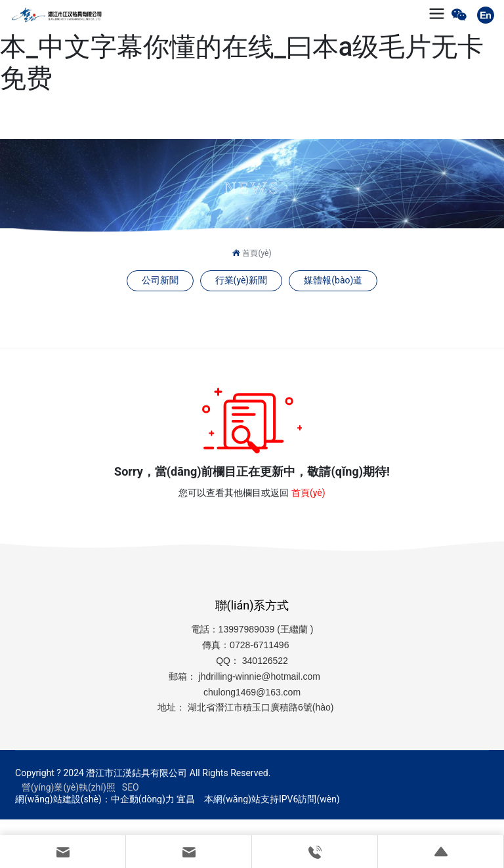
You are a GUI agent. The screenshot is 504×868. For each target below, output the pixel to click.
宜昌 (186, 799)
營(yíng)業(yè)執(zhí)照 (69, 787)
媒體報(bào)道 (333, 280)
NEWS (252, 188)
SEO (131, 787)
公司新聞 (160, 280)
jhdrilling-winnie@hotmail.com (261, 676)
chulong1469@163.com (252, 692)
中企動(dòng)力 (143, 799)
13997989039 (247, 629)
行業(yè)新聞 (241, 280)
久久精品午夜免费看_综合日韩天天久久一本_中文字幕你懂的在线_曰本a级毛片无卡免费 (242, 47)
